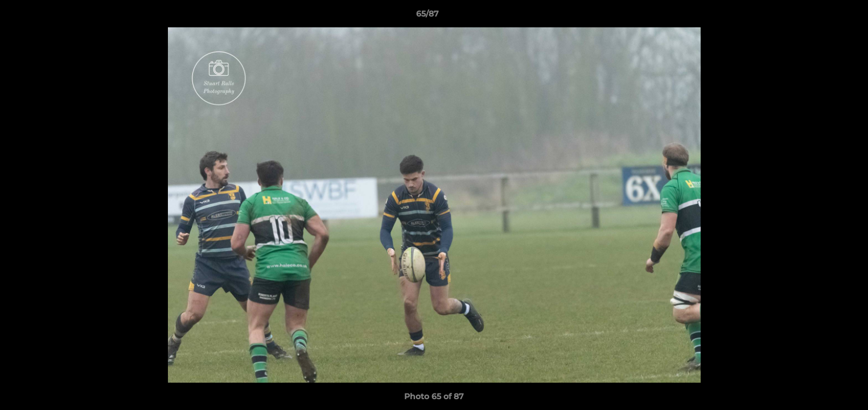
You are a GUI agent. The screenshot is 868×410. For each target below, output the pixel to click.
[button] (820, 17)
